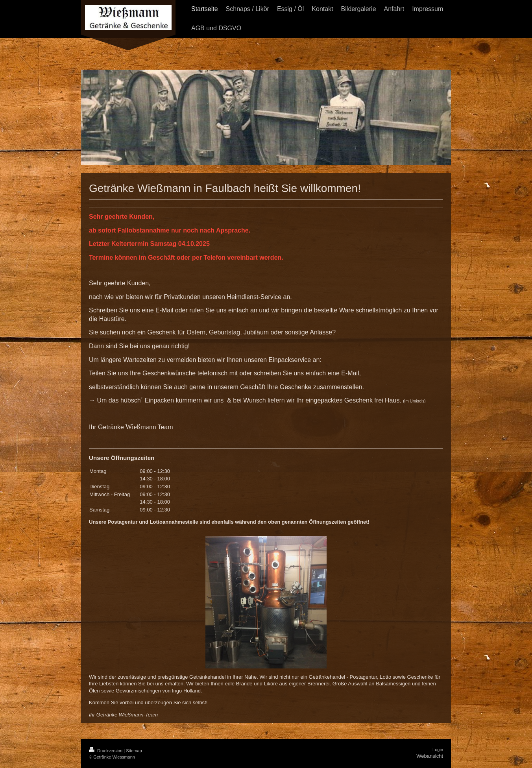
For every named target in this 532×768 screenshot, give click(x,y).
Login (438, 750)
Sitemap (134, 751)
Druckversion (106, 751)
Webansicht (430, 756)
